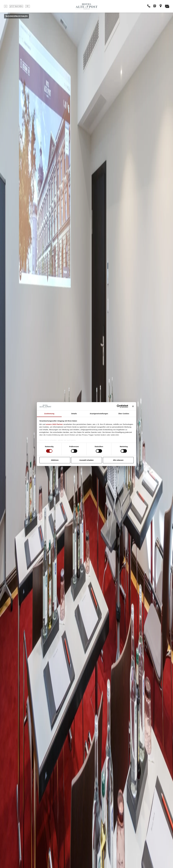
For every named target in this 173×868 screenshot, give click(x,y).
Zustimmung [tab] (49, 414)
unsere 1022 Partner (54, 424)
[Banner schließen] (133, 406)
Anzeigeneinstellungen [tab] (99, 414)
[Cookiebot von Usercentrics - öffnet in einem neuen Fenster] (118, 406)
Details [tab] (74, 414)
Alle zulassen (118, 460)
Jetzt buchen (16, 6)
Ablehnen (55, 460)
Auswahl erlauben (86, 460)
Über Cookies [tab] (124, 414)
